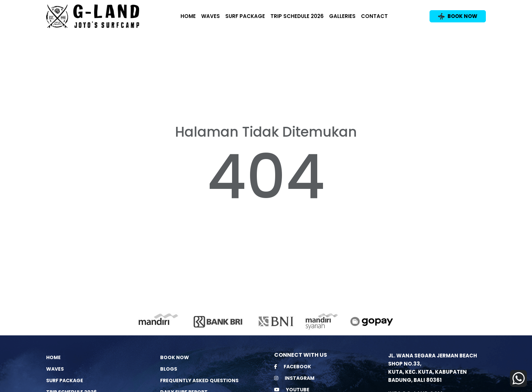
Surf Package (245, 16)
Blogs (169, 369)
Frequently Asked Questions (199, 380)
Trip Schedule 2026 (297, 16)
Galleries (342, 16)
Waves (211, 16)
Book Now (175, 357)
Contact (374, 16)
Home (188, 16)
